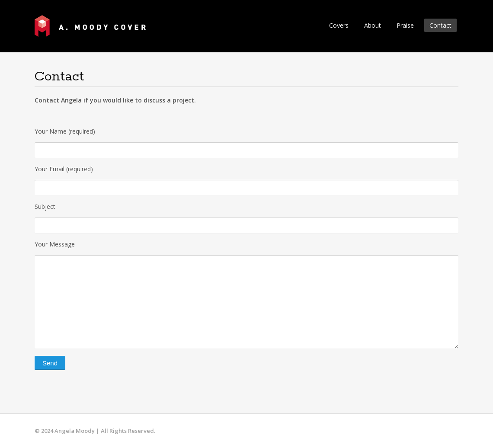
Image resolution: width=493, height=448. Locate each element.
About (373, 25)
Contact (440, 25)
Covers (339, 25)
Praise (405, 25)
